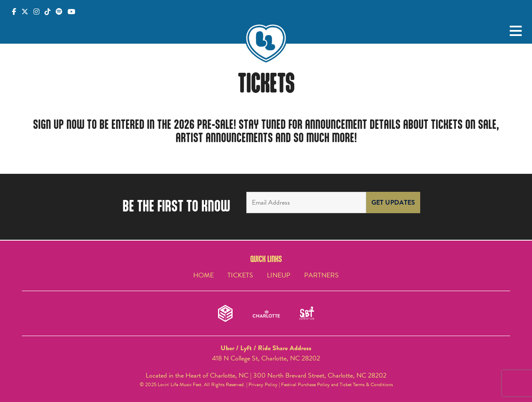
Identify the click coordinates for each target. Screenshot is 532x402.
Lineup (279, 275)
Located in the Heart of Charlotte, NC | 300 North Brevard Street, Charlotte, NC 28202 (266, 375)
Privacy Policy (263, 384)
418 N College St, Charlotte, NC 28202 (266, 358)
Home (203, 275)
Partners (321, 275)
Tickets (240, 275)
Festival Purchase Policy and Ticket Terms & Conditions (337, 384)
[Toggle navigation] (516, 31)
